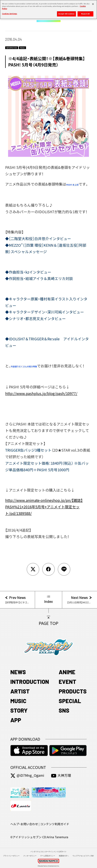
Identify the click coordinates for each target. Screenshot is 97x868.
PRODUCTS (73, 691)
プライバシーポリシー (11, 856)
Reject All (85, 13)
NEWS (18, 672)
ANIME (67, 672)
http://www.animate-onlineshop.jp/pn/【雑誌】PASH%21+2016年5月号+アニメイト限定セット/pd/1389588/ (44, 507)
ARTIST (20, 691)
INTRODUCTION (30, 682)
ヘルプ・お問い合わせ (24, 824)
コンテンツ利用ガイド (55, 824)
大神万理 (61, 775)
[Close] (93, 3)
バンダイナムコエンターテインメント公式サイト (48, 852)
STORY (19, 710)
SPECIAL (70, 701)
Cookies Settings (10, 12)
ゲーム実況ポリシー (48, 856)
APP (16, 720)
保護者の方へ (64, 856)
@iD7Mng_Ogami (27, 775)
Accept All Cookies (66, 13)
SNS (64, 710)
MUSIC (18, 701)
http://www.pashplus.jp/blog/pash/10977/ (41, 394)
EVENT (67, 682)
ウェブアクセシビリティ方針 (83, 856)
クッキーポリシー (30, 856)
